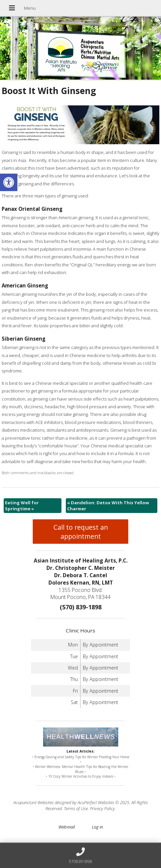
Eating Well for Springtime (22, 506)
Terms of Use (76, 808)
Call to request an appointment (81, 532)
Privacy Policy (102, 808)
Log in (97, 827)
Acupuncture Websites (34, 802)
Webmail (67, 827)
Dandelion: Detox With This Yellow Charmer (108, 506)
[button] (9, 182)
